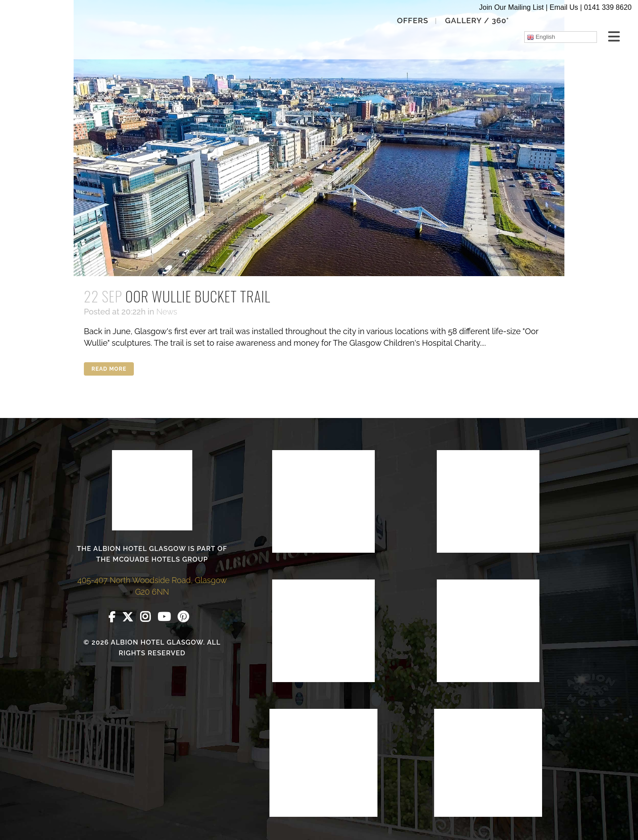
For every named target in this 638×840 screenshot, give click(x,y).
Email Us (564, 7)
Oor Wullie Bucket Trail (198, 296)
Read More (109, 369)
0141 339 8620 (608, 7)
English (539, 37)
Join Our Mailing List (512, 7)
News (167, 312)
